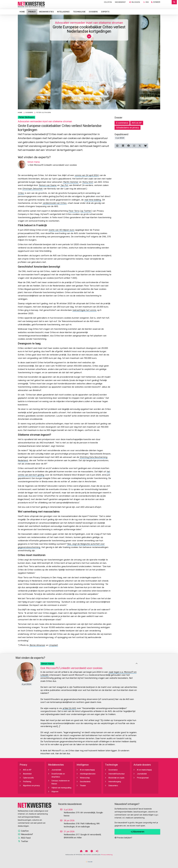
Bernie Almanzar (37, 645)
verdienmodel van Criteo (55, 203)
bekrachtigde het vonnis (85, 310)
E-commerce (122, 123)
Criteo (21, 193)
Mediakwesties (46, 12)
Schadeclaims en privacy (128, 128)
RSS (146, 2)
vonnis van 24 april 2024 (87, 175)
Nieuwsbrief (120, 2)
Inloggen (134, 2)
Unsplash (53, 645)
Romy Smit (88, 182)
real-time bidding (93, 200)
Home (22, 12)
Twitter (23, 841)
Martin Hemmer (71, 182)
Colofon (108, 2)
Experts (105, 12)
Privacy (32, 12)
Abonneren (137, 832)
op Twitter (86, 211)
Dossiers (93, 12)
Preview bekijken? (123, 838)
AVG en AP (137, 123)
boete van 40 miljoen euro (62, 230)
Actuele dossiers (142, 765)
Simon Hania (47, 664)
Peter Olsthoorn (27, 117)
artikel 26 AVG (69, 708)
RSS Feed (24, 838)
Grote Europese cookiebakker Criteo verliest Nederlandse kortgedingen (89, 29)
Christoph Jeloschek (32, 189)
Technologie (79, 12)
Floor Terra (74, 211)
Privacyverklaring (107, 855)
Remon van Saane (48, 185)
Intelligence (63, 12)
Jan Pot (64, 185)
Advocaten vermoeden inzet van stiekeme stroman (89, 23)
